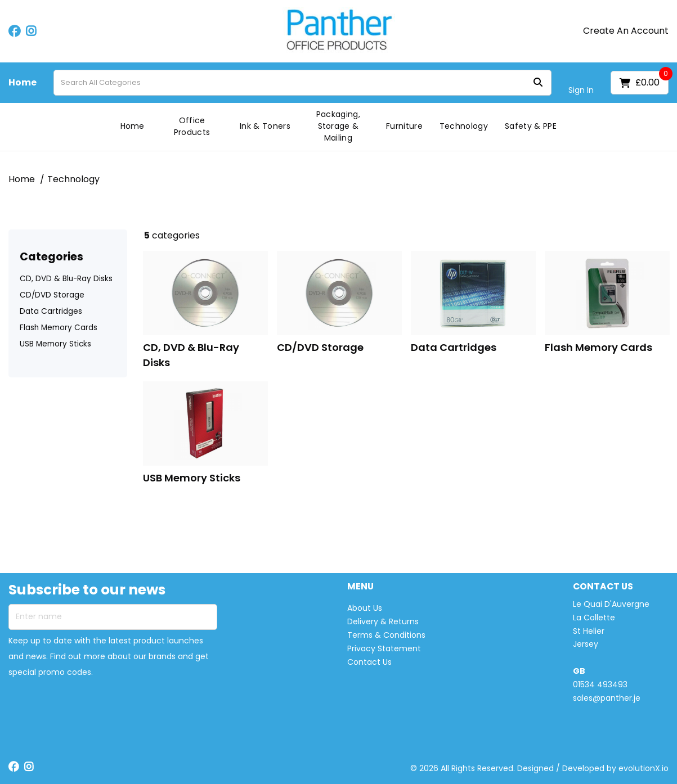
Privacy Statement (384, 648)
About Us (365, 608)
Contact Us (369, 662)
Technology (464, 126)
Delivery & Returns (383, 621)
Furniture (404, 126)
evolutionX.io (644, 768)
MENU (360, 587)
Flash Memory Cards (59, 328)
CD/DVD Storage (52, 295)
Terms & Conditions (386, 635)
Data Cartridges (51, 311)
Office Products (192, 126)
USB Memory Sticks (55, 344)
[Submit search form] (538, 83)
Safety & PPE (531, 126)
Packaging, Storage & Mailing (338, 126)
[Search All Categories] (302, 83)
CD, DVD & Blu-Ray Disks (66, 279)
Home (23, 83)
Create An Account (626, 31)
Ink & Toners (265, 126)
